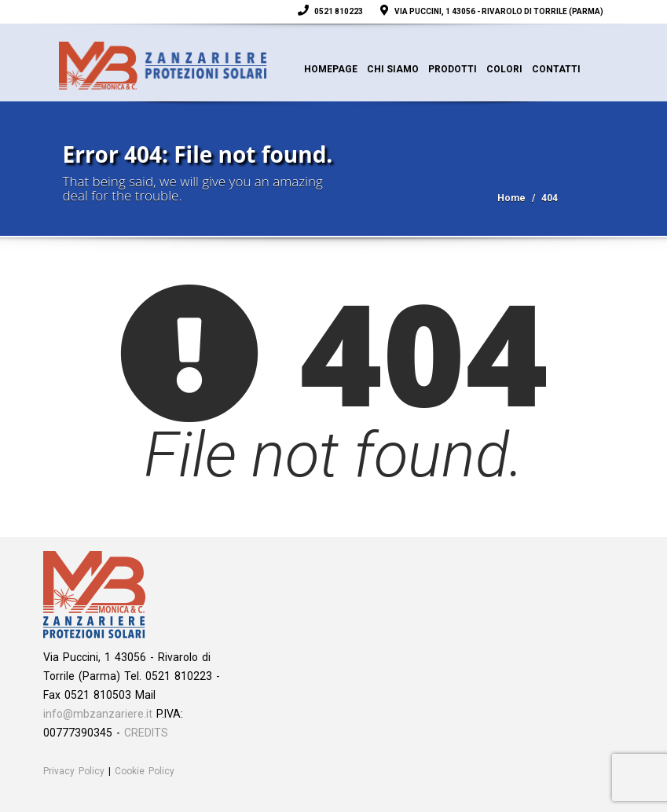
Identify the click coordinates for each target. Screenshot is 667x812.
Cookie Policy (145, 771)
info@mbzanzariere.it (98, 714)
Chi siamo (393, 69)
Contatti (556, 69)
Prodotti (453, 69)
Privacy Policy (74, 771)
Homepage (331, 69)
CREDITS (146, 733)
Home (511, 198)
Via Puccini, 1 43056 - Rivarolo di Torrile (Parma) (493, 11)
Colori (504, 69)
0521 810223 (332, 11)
